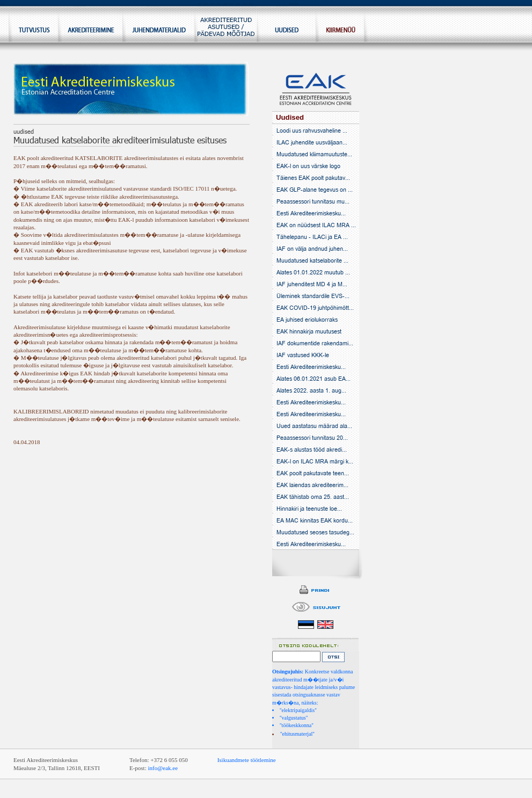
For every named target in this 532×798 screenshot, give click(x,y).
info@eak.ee (163, 768)
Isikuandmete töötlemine (247, 760)
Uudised (290, 117)
